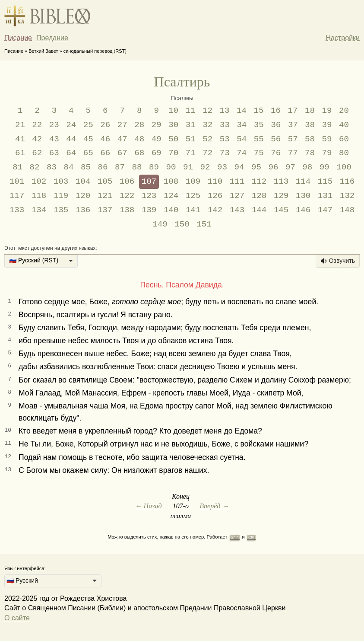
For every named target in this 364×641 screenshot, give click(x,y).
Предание (52, 38)
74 (242, 153)
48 (139, 139)
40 (344, 125)
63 (54, 153)
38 (310, 125)
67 (122, 153)
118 (39, 196)
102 (39, 182)
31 (191, 125)
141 (193, 210)
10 (173, 111)
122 (127, 196)
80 (344, 153)
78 (310, 153)
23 (54, 125)
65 (88, 153)
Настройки (343, 38)
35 (259, 125)
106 (127, 182)
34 (242, 125)
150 (182, 224)
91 (188, 167)
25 (88, 125)
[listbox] (41, 261)
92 (205, 167)
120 (83, 196)
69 (157, 153)
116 (347, 182)
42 (37, 139)
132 (347, 196)
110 (215, 182)
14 (242, 111)
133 (17, 210)
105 (105, 182)
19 (327, 111)
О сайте (17, 618)
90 (171, 167)
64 (71, 153)
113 (281, 182)
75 (259, 153)
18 (310, 111)
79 (327, 153)
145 (281, 210)
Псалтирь (182, 82)
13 (225, 111)
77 (293, 153)
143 (237, 210)
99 (324, 167)
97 (290, 167)
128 (259, 196)
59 (327, 139)
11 (191, 111)
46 (105, 139)
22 (37, 125)
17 (293, 111)
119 (61, 196)
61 (20, 153)
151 (204, 224)
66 (105, 153)
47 (122, 139)
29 (157, 125)
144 (259, 210)
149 (160, 224)
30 (173, 125)
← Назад (149, 506)
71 (191, 153)
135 (61, 210)
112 (259, 182)
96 (273, 167)
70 (173, 153)
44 (71, 139)
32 (207, 125)
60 (344, 139)
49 (157, 139)
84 (69, 167)
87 (120, 167)
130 (303, 196)
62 (37, 153)
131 (325, 196)
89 (154, 167)
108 (171, 182)
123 (149, 196)
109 (193, 182)
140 (171, 210)
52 (207, 139)
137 (105, 210)
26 (105, 125)
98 (307, 167)
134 (39, 210)
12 (207, 111)
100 (344, 167)
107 (149, 182)
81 (17, 167)
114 (303, 182)
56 (276, 139)
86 (103, 167)
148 (347, 210)
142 (215, 210)
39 (327, 125)
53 (225, 139)
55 (259, 139)
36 (276, 125)
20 (344, 111)
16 (276, 111)
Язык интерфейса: (25, 568)
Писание (18, 38)
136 (83, 210)
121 (105, 196)
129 (281, 196)
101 (17, 182)
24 (71, 125)
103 (61, 182)
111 (237, 182)
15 (259, 111)
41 (20, 139)
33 (225, 125)
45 (88, 139)
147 (325, 210)
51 (191, 139)
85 (86, 167)
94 (239, 167)
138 (127, 210)
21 (20, 125)
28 (139, 125)
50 (173, 139)
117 (17, 196)
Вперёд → (214, 506)
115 (325, 182)
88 (137, 167)
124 (171, 196)
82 (35, 167)
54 (242, 139)
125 (193, 196)
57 (293, 139)
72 (207, 153)
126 (215, 196)
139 (149, 210)
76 (276, 153)
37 (293, 125)
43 (54, 139)
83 (52, 167)
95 (256, 167)
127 (237, 196)
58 (310, 139)
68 (139, 153)
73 (225, 153)
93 (222, 167)
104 (83, 182)
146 (303, 210)
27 (122, 125)
